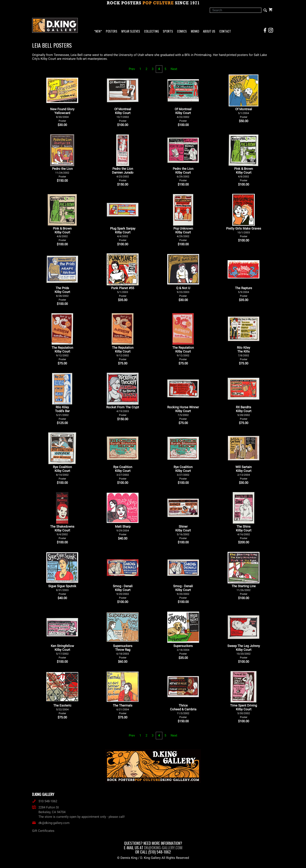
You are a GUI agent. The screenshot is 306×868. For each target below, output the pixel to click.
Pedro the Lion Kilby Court (183, 174)
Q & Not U (183, 292)
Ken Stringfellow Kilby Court (62, 652)
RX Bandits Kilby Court (244, 413)
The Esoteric (62, 709)
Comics (182, 31)
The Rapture (244, 292)
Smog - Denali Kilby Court (123, 592)
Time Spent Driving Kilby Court (244, 711)
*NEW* (98, 31)
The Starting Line (244, 590)
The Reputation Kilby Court (62, 353)
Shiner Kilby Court (183, 532)
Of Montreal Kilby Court (123, 115)
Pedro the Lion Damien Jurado (123, 174)
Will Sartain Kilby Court (244, 473)
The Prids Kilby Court (62, 294)
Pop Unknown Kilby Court (183, 234)
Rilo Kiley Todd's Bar (62, 413)
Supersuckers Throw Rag (123, 652)
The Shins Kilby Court (244, 532)
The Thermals (123, 709)
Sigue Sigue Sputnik (62, 590)
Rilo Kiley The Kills (244, 353)
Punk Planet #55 (123, 292)
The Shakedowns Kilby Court (62, 532)
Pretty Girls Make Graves (244, 232)
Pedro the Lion (62, 172)
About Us (209, 31)
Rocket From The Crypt (123, 411)
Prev (132, 69)
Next (174, 69)
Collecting (152, 31)
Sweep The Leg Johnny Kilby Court (244, 652)
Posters (112, 31)
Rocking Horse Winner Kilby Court (183, 413)
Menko (195, 31)
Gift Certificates (43, 831)
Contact (225, 31)
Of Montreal (244, 113)
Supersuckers (183, 650)
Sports (168, 31)
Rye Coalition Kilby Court (62, 473)
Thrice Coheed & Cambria (183, 711)
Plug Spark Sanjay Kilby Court (123, 234)
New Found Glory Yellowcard (62, 115)
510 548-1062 (45, 801)
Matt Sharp (123, 530)
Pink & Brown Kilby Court (244, 174)
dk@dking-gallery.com (51, 823)
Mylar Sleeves (131, 31)
